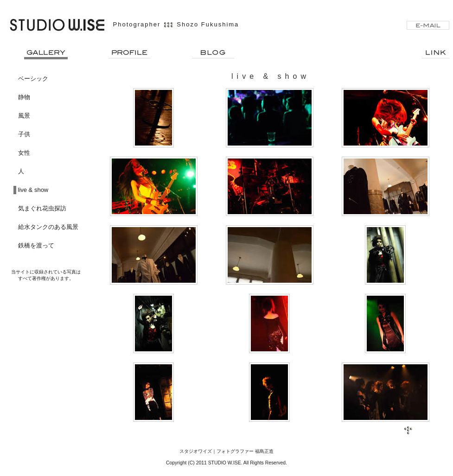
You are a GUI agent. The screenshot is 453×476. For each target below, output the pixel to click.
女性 (24, 153)
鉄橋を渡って (36, 245)
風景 (24, 116)
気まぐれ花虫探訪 (42, 208)
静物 (24, 97)
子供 (24, 134)
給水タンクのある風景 (48, 227)
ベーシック (33, 79)
